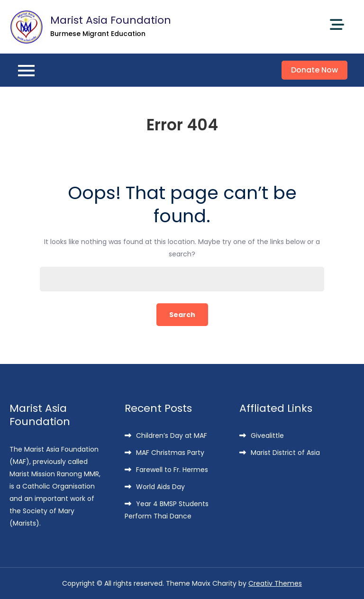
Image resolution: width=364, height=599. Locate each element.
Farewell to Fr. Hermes (172, 470)
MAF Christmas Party (170, 453)
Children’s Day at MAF (172, 436)
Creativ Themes (275, 583)
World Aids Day (160, 487)
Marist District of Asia (285, 453)
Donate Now (314, 70)
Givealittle (267, 436)
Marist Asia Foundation (111, 20)
